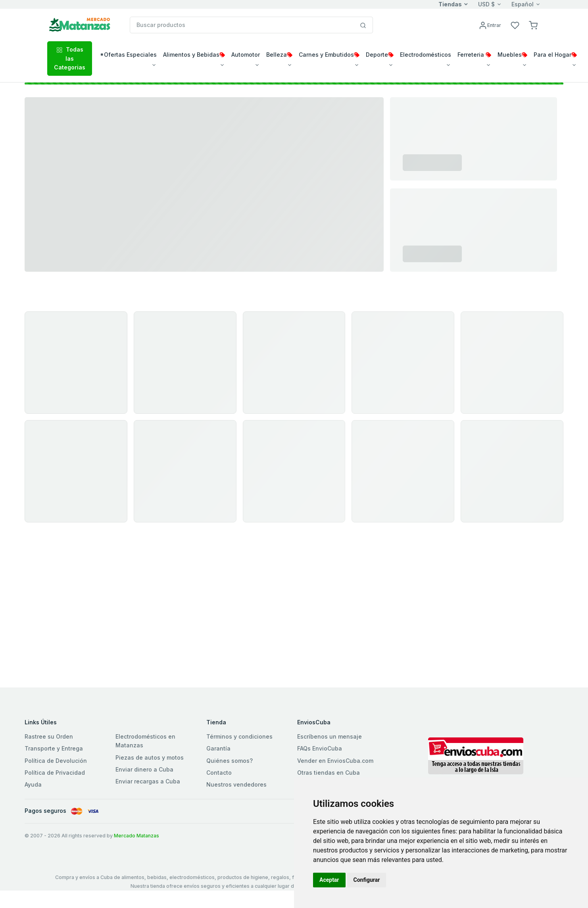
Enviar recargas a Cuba (148, 781)
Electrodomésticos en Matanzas (145, 741)
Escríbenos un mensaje (330, 736)
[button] (533, 25)
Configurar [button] (367, 880)
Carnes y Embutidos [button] (329, 55)
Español (523, 4)
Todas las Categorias (70, 58)
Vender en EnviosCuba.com (335, 761)
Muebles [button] (512, 55)
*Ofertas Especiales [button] (128, 55)
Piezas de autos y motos (150, 757)
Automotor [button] (246, 55)
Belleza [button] (279, 55)
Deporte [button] (380, 55)
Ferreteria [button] (474, 55)
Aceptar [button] (329, 880)
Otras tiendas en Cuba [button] (329, 773)
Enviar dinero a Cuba (144, 769)
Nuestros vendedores (236, 784)
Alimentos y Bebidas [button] (194, 55)
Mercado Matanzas (136, 836)
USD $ (486, 4)
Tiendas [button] (450, 4)
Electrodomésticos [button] (426, 55)
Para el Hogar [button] (555, 55)
